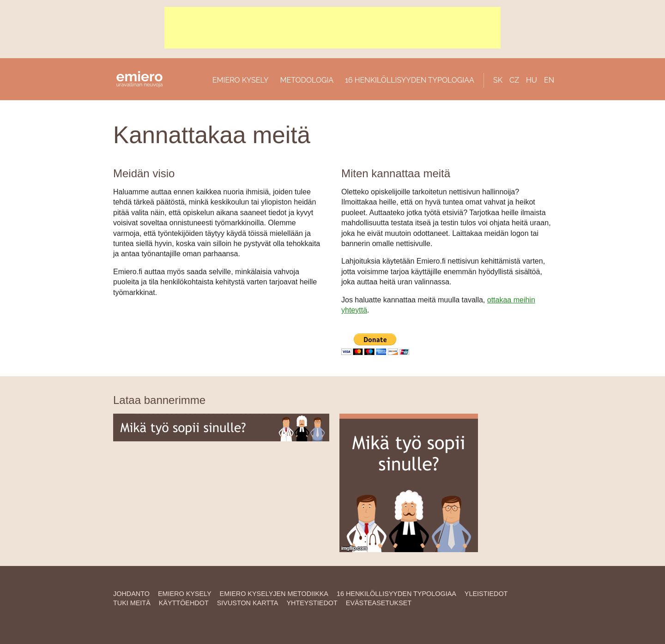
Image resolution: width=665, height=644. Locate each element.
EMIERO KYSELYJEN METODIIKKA (274, 594)
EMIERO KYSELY (241, 80)
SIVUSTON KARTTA (248, 603)
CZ (514, 80)
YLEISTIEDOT (486, 594)
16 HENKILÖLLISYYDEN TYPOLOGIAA (410, 80)
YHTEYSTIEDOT (312, 603)
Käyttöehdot (184, 603)
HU (532, 80)
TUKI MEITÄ (132, 603)
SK (498, 80)
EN (549, 80)
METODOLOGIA (307, 80)
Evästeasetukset (379, 603)
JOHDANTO (131, 594)
